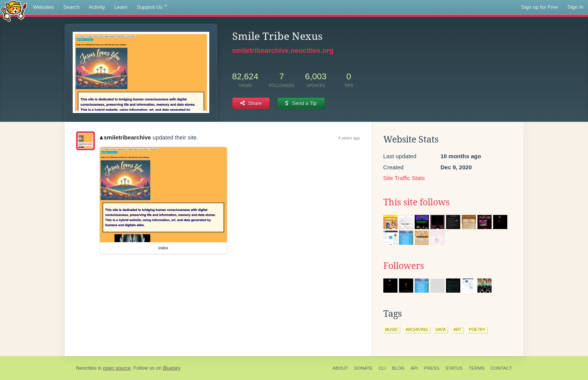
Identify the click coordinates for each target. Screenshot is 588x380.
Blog (398, 368)
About (340, 368)
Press (432, 368)
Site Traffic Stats (404, 178)
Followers (404, 266)
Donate (363, 368)
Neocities (86, 368)
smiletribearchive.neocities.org (283, 51)
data (441, 329)
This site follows (416, 202)
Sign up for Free (540, 7)
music (392, 329)
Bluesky (172, 368)
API (414, 368)
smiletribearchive (125, 137)
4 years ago (349, 138)
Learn (121, 7)
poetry (477, 329)
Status (454, 368)
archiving (417, 329)
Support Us (152, 7)
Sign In (575, 7)
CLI (382, 368)
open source (117, 368)
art (457, 329)
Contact (501, 368)
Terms (476, 368)
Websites (43, 7)
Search (71, 7)
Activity (97, 7)
